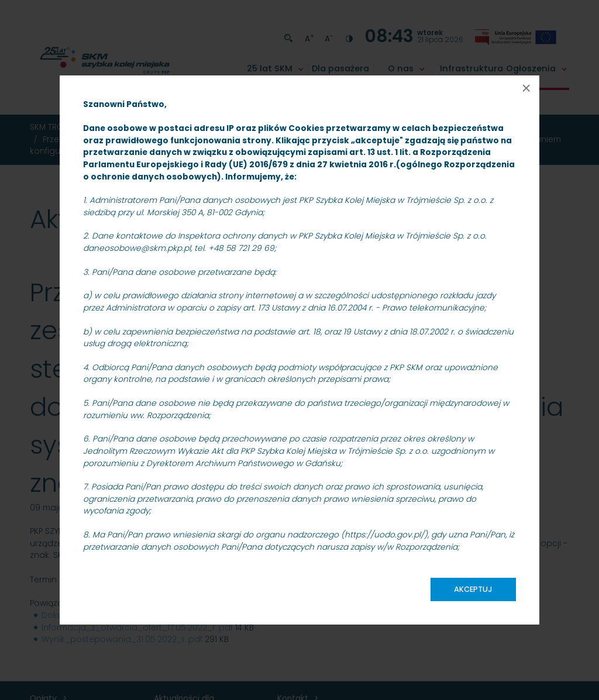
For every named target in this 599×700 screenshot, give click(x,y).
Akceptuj (473, 589)
